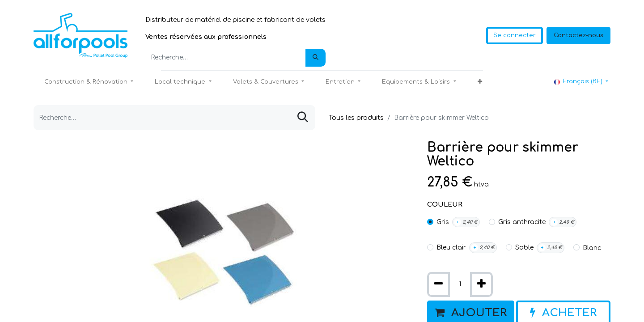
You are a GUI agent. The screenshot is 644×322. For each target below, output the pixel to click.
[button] (480, 82)
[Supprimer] (439, 284)
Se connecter (515, 35)
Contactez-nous (578, 35)
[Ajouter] (481, 284)
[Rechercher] (316, 58)
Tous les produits (356, 118)
